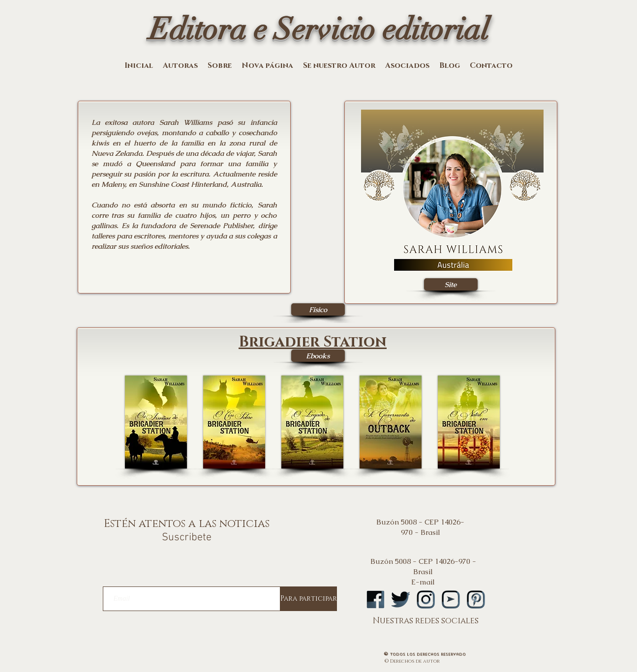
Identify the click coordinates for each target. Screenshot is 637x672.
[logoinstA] (426, 599)
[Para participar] (309, 599)
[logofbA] (376, 599)
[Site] (451, 284)
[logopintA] (476, 599)
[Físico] (318, 309)
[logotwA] (401, 599)
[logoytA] (451, 599)
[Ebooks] (318, 356)
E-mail (423, 582)
